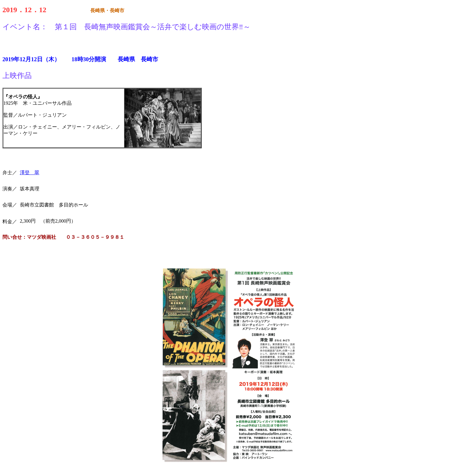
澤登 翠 (30, 173)
